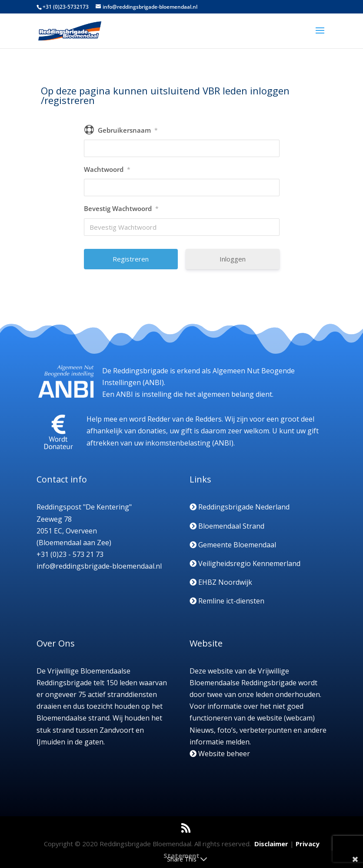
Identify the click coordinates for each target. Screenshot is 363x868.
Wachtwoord (107, 169)
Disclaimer (271, 844)
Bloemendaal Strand (227, 526)
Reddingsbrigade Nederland (240, 507)
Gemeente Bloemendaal (233, 545)
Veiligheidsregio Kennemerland (245, 563)
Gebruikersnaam (128, 130)
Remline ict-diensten (227, 601)
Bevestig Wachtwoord (121, 208)
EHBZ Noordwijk (221, 582)
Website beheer (220, 754)
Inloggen (233, 259)
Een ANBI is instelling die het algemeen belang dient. (188, 394)
